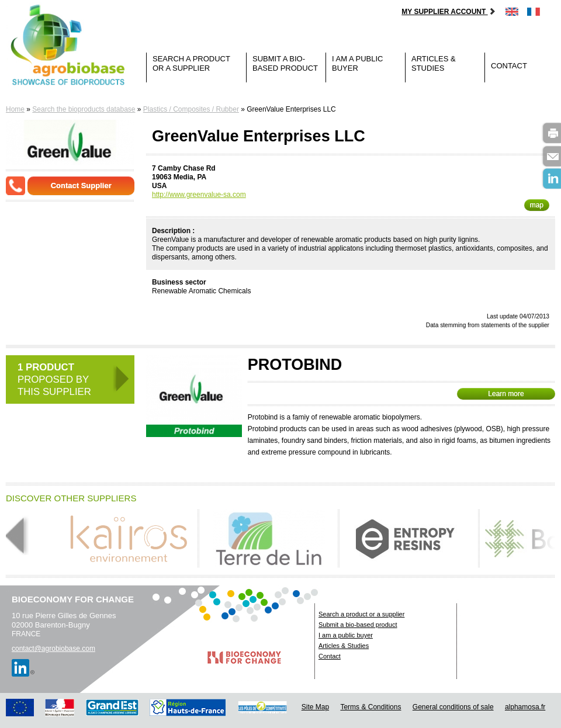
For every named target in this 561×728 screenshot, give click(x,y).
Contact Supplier (81, 186)
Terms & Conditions (370, 707)
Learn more (506, 394)
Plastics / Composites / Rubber (191, 109)
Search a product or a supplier (191, 63)
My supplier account (449, 12)
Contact (509, 66)
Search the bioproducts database (84, 109)
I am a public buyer (357, 63)
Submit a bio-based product (285, 63)
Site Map (315, 707)
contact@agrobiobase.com (53, 649)
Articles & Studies (434, 63)
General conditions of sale (453, 707)
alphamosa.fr (525, 707)
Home (15, 109)
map (537, 205)
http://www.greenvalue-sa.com (199, 195)
